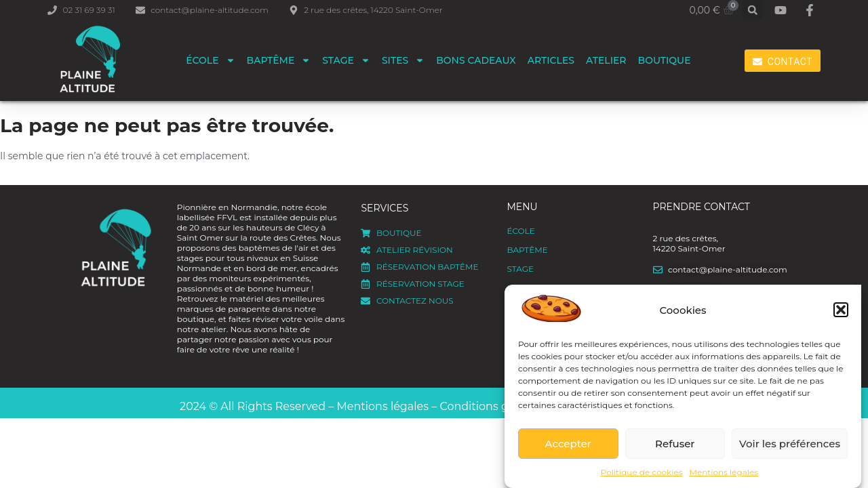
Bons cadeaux (476, 60)
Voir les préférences (790, 444)
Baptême (279, 60)
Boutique (665, 60)
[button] (841, 310)
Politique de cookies (642, 472)
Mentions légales (724, 472)
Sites (403, 60)
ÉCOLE (210, 60)
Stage (346, 60)
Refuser (675, 444)
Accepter (568, 444)
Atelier (606, 60)
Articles (551, 60)
